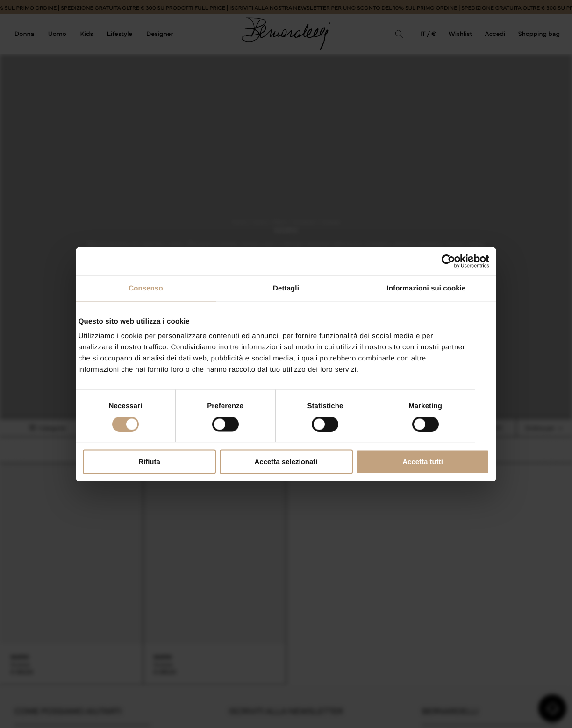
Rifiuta (149, 462)
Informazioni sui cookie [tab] (426, 288)
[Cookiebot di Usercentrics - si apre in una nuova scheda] (448, 261)
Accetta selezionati (286, 462)
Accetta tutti (423, 462)
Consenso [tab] (146, 288)
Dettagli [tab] (286, 288)
